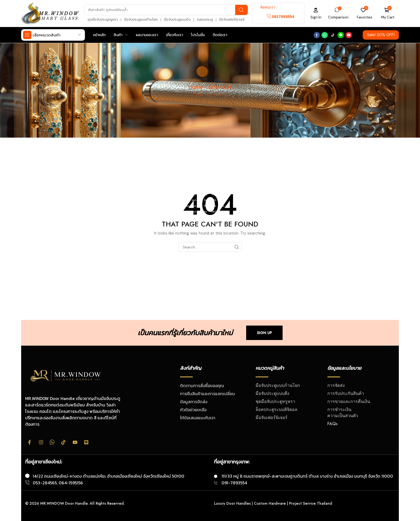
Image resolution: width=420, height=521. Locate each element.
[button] (281, 16)
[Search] (241, 10)
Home (196, 87)
